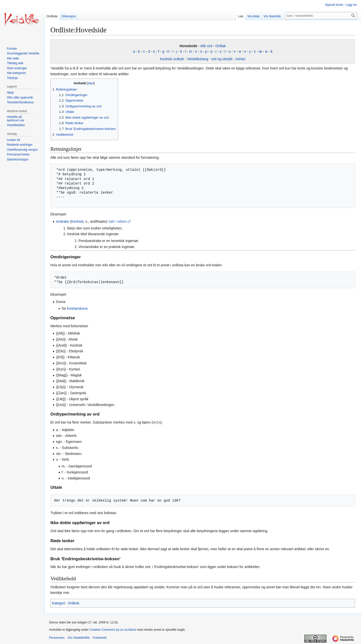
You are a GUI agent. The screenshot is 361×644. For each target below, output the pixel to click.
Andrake (62, 221)
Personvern (57, 638)
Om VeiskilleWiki (79, 638)
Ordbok (73, 603)
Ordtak (221, 46)
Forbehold (100, 638)
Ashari (240, 59)
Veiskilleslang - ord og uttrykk (210, 59)
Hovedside (188, 46)
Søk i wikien (118, 221)
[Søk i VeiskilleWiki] (321, 16)
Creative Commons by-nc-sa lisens (113, 630)
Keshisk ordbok (172, 59)
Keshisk (77, 221)
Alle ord (206, 46)
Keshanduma (77, 308)
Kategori (58, 603)
